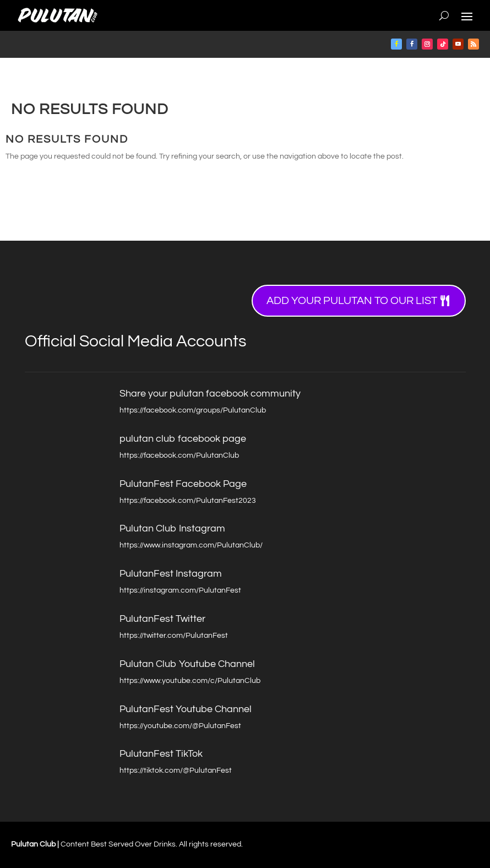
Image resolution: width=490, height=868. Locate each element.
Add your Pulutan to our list (352, 301)
